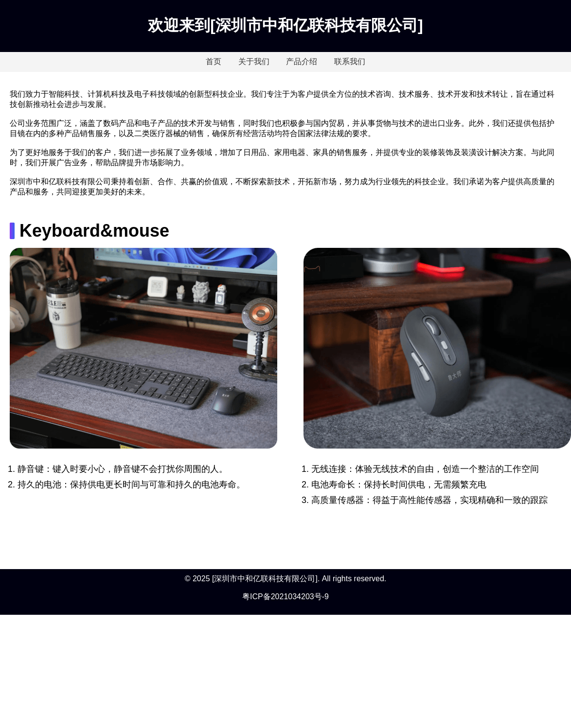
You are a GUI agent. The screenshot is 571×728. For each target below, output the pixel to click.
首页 (214, 61)
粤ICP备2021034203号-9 (285, 597)
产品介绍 (302, 61)
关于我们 (254, 61)
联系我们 (350, 61)
